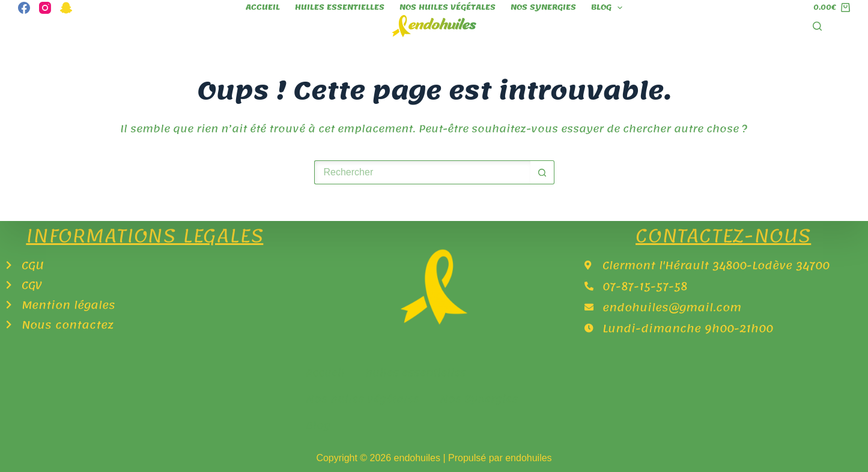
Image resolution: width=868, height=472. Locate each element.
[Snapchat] (66, 8)
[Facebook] (24, 8)
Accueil (263, 7)
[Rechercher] (817, 26)
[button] (321, 425)
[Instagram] (45, 8)
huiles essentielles (340, 7)
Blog (609, 8)
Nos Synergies (543, 7)
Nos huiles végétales (448, 7)
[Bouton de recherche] (542, 172)
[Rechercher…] (422, 172)
